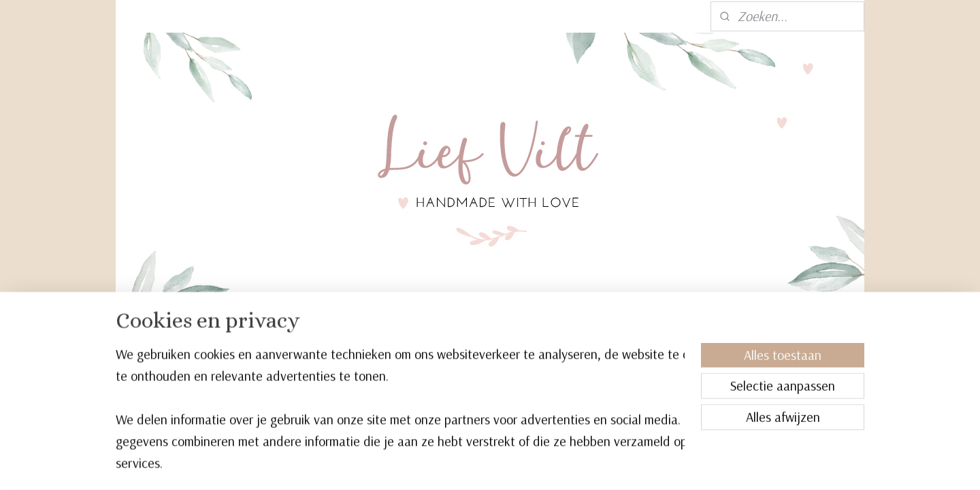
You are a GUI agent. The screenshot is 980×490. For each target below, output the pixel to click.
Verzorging (498, 336)
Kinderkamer (363, 336)
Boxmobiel (281, 336)
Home (221, 336)
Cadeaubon (661, 336)
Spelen (434, 336)
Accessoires (578, 336)
